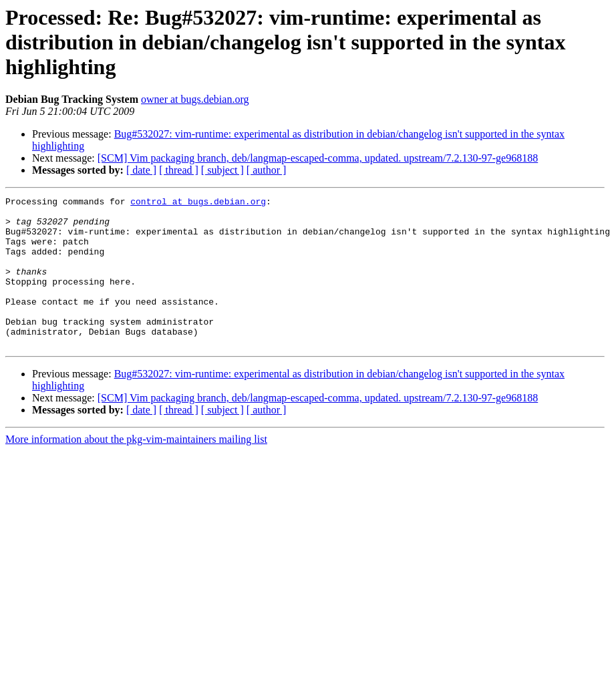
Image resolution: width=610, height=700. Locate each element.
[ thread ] (179, 170)
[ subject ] (222, 170)
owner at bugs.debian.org (195, 99)
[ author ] (267, 170)
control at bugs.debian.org (198, 203)
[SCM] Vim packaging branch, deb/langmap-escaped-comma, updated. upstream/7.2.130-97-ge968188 (318, 158)
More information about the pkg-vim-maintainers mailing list (136, 469)
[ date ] (141, 170)
